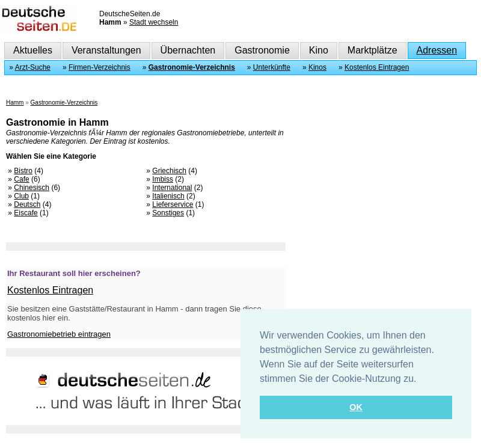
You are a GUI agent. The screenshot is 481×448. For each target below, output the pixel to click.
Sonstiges (168, 213)
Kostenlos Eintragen (377, 67)
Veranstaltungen (106, 50)
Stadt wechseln (154, 22)
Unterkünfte (272, 67)
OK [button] (356, 407)
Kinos (317, 67)
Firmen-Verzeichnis (100, 67)
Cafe (21, 179)
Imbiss (163, 179)
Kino (319, 50)
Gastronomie (262, 50)
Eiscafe (26, 213)
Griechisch (169, 171)
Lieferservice (173, 204)
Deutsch (27, 204)
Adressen (437, 50)
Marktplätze (372, 50)
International (172, 188)
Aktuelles (33, 50)
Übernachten (188, 50)
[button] (421, 379)
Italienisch (168, 196)
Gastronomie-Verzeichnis (192, 67)
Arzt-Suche (33, 67)
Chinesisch (32, 188)
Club (21, 196)
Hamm (15, 103)
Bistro (23, 171)
